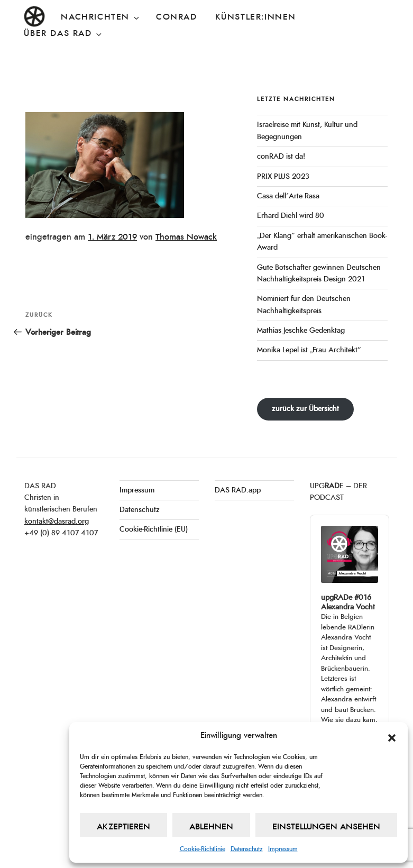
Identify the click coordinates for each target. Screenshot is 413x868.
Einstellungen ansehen (326, 827)
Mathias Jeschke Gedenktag (301, 331)
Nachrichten (101, 17)
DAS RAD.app (238, 490)
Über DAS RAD (63, 34)
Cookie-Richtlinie (203, 849)
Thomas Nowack (186, 237)
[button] (392, 736)
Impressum (283, 849)
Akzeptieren (123, 827)
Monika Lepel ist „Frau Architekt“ (309, 350)
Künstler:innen (256, 17)
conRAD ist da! (281, 157)
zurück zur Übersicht (305, 409)
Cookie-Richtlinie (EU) (154, 529)
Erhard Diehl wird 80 (291, 216)
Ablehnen (211, 827)
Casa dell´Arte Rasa (288, 196)
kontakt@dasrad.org (57, 522)
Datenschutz (247, 849)
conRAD (177, 17)
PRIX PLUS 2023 (283, 177)
